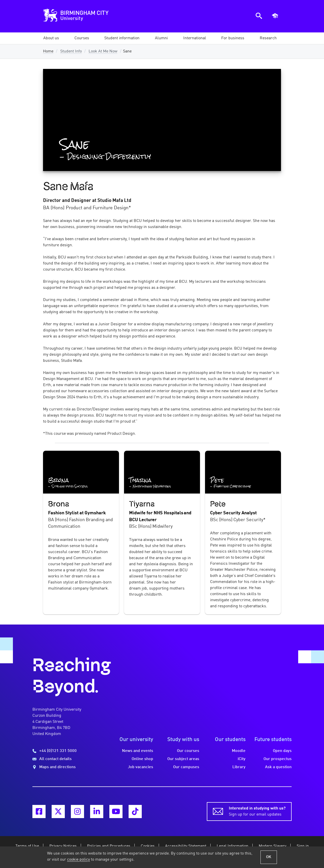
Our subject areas (183, 759)
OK (269, 857)
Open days (282, 751)
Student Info (71, 51)
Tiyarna (142, 504)
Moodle (239, 751)
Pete (218, 504)
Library (239, 767)
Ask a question (278, 767)
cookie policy (78, 860)
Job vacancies (140, 767)
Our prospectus (278, 759)
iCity (242, 759)
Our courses (188, 751)
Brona (59, 504)
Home (48, 51)
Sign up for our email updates (257, 811)
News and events (138, 751)
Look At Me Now (103, 51)
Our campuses (186, 767)
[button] (51, 38)
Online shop (142, 759)
